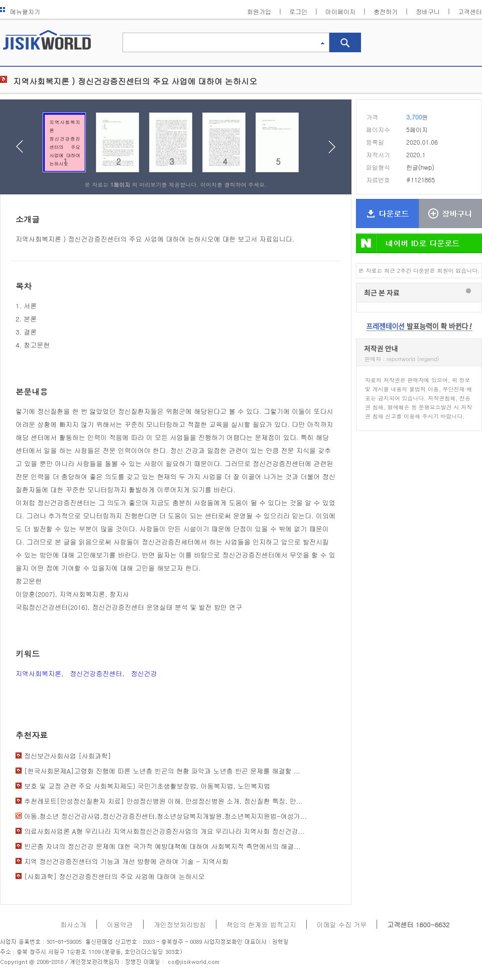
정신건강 (144, 673)
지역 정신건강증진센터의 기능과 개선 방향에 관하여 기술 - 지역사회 (126, 861)
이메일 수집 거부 (342, 924)
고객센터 (470, 11)
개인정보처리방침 (180, 924)
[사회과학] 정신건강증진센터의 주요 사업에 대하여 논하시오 (114, 876)
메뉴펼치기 (20, 11)
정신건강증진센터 (96, 673)
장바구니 (428, 11)
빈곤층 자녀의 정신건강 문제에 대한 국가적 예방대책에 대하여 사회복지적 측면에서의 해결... (162, 846)
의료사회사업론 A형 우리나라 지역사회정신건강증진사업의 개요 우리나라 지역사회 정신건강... (164, 831)
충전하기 (386, 11)
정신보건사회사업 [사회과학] (68, 756)
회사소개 (73, 924)
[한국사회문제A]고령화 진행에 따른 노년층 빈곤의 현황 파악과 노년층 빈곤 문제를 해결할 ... (162, 771)
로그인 (298, 11)
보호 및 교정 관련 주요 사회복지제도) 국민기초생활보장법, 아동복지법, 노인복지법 (147, 786)
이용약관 (120, 924)
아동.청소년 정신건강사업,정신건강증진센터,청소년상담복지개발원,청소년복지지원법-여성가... (165, 816)
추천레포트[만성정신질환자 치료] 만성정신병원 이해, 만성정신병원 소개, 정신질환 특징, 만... (163, 801)
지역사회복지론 (38, 673)
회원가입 (259, 11)
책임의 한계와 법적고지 (261, 924)
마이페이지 (340, 11)
